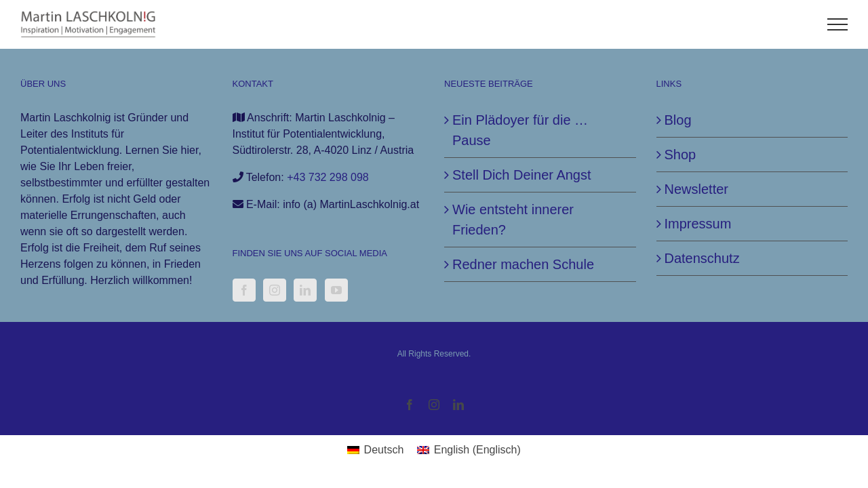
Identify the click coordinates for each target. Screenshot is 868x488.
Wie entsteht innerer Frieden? (513, 220)
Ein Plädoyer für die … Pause (520, 130)
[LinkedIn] (305, 290)
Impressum (698, 224)
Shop (680, 155)
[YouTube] (336, 290)
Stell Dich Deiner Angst (522, 175)
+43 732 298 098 (328, 177)
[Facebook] (244, 290)
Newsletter (696, 189)
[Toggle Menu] (838, 24)
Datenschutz (702, 258)
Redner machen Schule (523, 264)
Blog (678, 120)
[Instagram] (275, 290)
